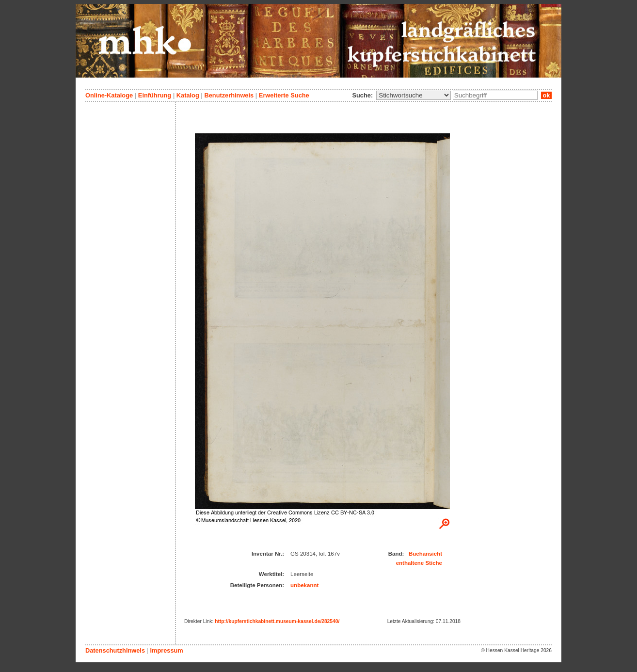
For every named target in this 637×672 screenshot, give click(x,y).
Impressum (166, 650)
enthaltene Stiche (419, 563)
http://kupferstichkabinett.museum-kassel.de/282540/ (277, 621)
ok (546, 95)
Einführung (155, 95)
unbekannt (304, 585)
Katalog (188, 95)
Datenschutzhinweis (115, 650)
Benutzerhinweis (229, 95)
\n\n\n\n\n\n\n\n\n (414, 95)
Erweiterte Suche (284, 95)
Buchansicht (425, 554)
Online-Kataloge (109, 95)
